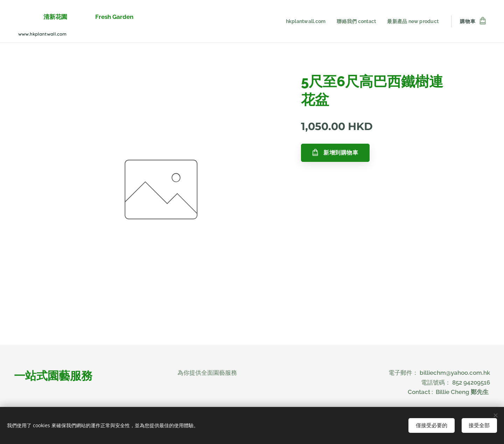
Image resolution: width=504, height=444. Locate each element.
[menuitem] (302, 21)
